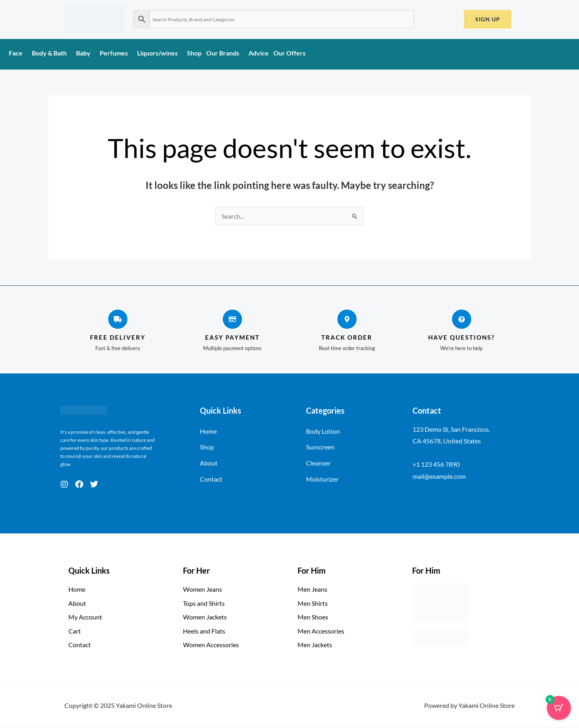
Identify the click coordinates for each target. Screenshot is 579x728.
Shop (194, 53)
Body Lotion (323, 431)
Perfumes (116, 53)
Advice (259, 53)
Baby (85, 53)
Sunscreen (320, 447)
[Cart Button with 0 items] (559, 708)
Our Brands (225, 53)
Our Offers (289, 53)
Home (208, 431)
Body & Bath (51, 53)
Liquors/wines (160, 53)
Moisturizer (322, 479)
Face (18, 53)
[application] (26, 55)
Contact (211, 479)
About (209, 463)
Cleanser (318, 463)
